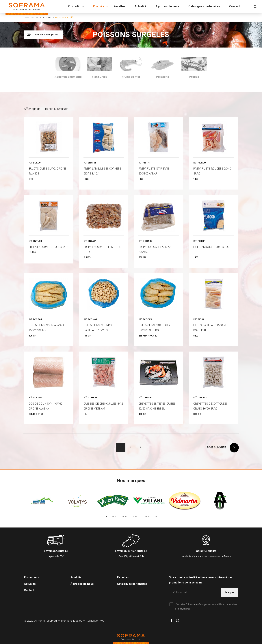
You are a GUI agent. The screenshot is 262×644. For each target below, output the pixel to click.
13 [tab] (146, 517)
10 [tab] (136, 517)
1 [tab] (106, 517)
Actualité (30, 584)
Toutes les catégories (46, 35)
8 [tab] (129, 517)
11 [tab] (139, 517)
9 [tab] (133, 517)
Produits (47, 18)
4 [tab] (116, 517)
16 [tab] (156, 517)
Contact (29, 590)
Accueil (35, 18)
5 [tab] (120, 517)
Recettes (123, 577)
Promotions (31, 577)
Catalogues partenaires (132, 584)
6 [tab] (123, 517)
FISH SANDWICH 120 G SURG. (212, 247)
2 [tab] (110, 517)
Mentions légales (72, 621)
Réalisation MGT (96, 621)
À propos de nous (82, 584)
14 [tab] (149, 517)
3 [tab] (113, 517)
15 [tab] (153, 517)
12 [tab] (143, 517)
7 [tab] (126, 517)
